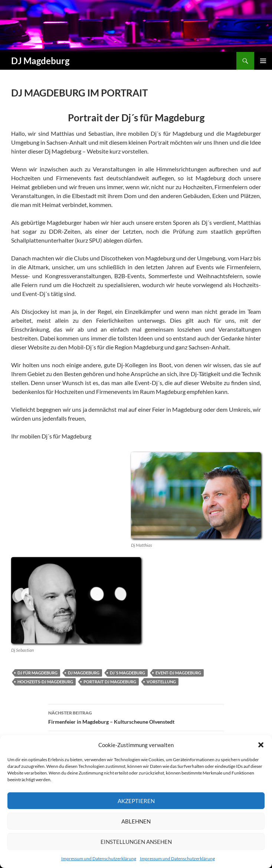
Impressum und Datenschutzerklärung (99, 859)
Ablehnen (136, 821)
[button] (261, 745)
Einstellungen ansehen (136, 842)
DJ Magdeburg (40, 61)
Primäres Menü (263, 61)
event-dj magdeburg (178, 673)
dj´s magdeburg (127, 673)
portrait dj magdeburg (110, 682)
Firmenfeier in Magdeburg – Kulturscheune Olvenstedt (136, 717)
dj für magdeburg (37, 673)
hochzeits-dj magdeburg (45, 682)
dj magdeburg (84, 673)
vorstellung (161, 682)
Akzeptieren (136, 801)
